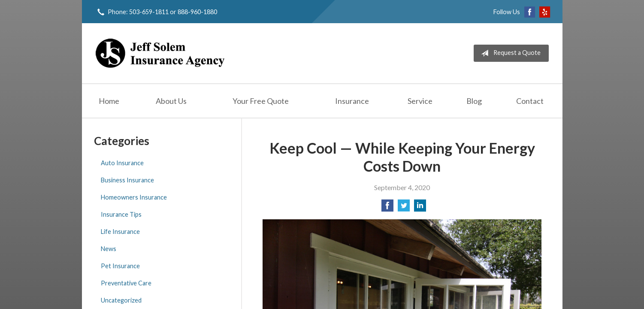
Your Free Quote (261, 101)
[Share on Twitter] (404, 208)
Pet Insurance (120, 266)
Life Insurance (120, 232)
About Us (171, 101)
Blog (474, 101)
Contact (530, 101)
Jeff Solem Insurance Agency (160, 53)
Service (420, 101)
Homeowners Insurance (134, 197)
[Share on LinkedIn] (420, 208)
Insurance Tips (121, 214)
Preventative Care (126, 283)
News (109, 249)
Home (109, 101)
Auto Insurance (122, 163)
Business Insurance (127, 180)
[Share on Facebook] (387, 208)
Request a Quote (509, 53)
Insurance (352, 101)
